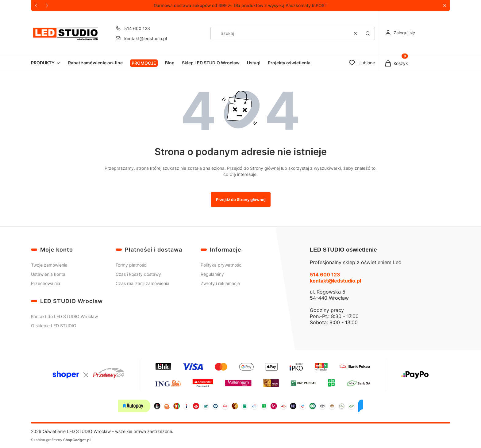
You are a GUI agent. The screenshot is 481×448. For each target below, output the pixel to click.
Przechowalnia (46, 283)
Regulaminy (212, 274)
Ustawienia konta (48, 274)
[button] (445, 6)
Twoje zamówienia (49, 265)
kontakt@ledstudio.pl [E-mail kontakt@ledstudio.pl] (146, 38)
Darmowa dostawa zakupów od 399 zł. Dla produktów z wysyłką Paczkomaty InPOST (240, 5)
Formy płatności (131, 265)
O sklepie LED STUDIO (54, 326)
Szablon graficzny (61, 440)
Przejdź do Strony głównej (241, 199)
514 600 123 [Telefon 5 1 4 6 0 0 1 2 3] (137, 28)
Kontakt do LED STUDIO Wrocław (64, 316)
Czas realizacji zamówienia (142, 283)
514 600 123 (325, 275)
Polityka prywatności (221, 265)
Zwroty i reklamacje (220, 283)
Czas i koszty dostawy (138, 274)
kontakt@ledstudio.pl (335, 281)
